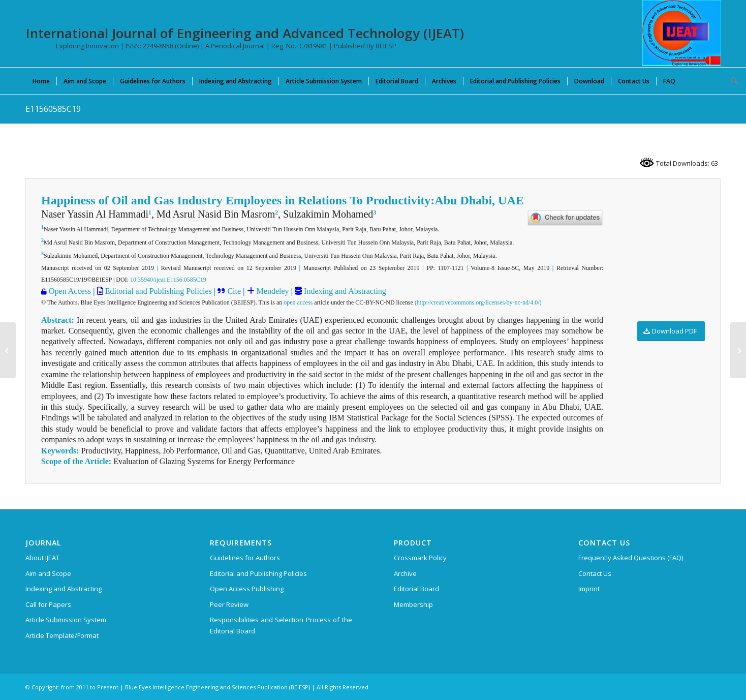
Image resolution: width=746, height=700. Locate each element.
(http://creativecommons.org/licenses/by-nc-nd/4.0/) (478, 302)
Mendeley (272, 291)
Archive (405, 573)
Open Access (70, 291)
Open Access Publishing (247, 589)
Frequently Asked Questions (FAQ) (631, 558)
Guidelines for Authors (245, 558)
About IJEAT (42, 558)
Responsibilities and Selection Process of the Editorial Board (281, 625)
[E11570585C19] (738, 350)
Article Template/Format (62, 635)
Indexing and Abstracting (344, 291)
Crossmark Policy (420, 558)
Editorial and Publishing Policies (158, 291)
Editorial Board (416, 589)
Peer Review (229, 604)
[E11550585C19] (8, 350)
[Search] (731, 81)
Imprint (589, 589)
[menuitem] (41, 81)
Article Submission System (66, 620)
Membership (413, 604)
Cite (234, 291)
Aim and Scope (48, 573)
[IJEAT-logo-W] (681, 33)
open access (298, 302)
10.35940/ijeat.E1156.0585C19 (168, 280)
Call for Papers (48, 604)
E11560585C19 (53, 109)
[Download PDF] (671, 331)
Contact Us (595, 573)
